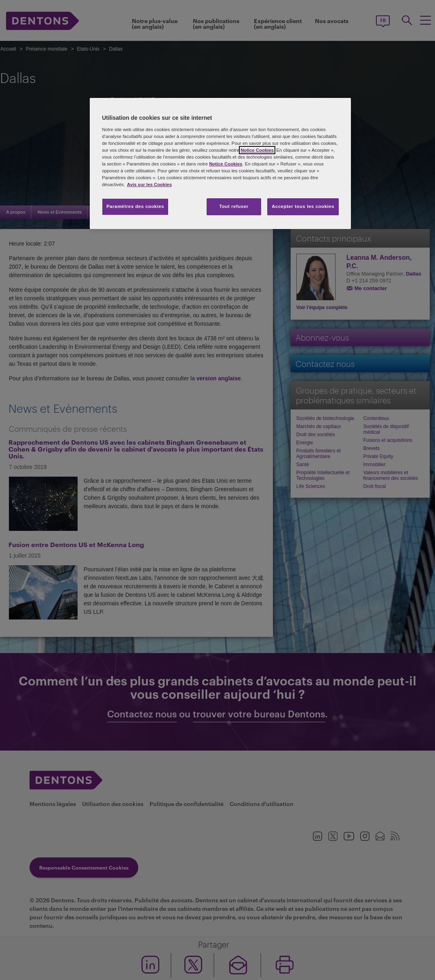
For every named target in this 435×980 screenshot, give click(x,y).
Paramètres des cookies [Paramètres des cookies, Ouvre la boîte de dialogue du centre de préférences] (135, 206)
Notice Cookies (257, 150)
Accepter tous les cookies (303, 206)
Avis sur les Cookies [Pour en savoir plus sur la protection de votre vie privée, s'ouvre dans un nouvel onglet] (149, 185)
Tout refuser (234, 206)
